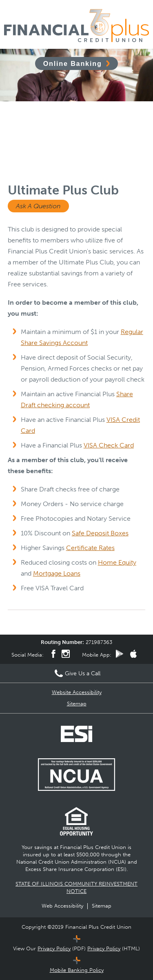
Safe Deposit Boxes (100, 533)
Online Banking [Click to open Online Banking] (73, 63)
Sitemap (77, 704)
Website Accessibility (77, 692)
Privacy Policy (54, 948)
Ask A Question (38, 206)
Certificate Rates (90, 548)
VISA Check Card (109, 445)
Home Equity (117, 562)
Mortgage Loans (57, 573)
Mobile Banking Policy (77, 970)
